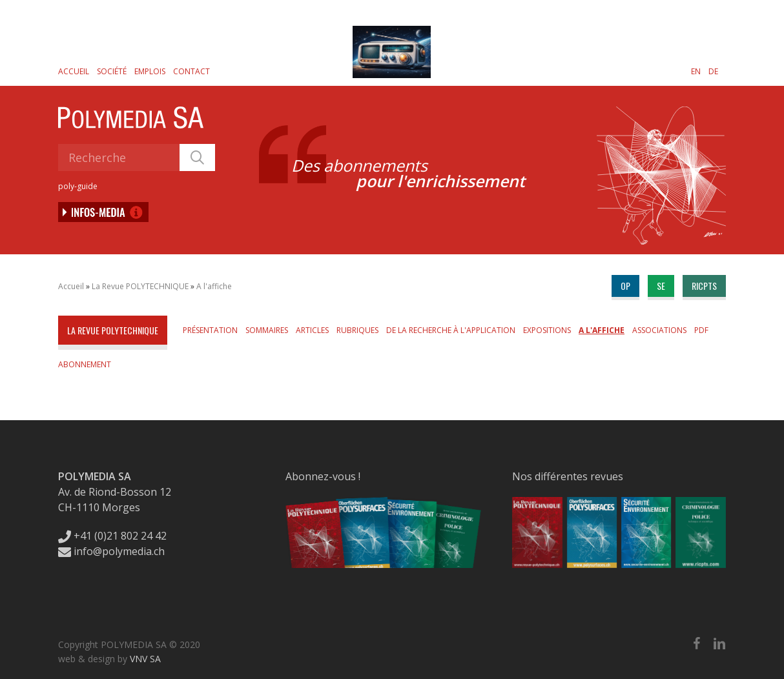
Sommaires (267, 330)
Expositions (547, 330)
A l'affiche (214, 286)
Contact (191, 71)
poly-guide (78, 186)
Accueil (74, 71)
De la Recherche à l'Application (451, 330)
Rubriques (357, 330)
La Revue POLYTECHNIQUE (140, 286)
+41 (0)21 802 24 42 (112, 536)
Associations (659, 330)
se (661, 286)
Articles (312, 330)
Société (112, 71)
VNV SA (145, 659)
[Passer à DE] (713, 71)
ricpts (704, 286)
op (625, 286)
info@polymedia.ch (111, 551)
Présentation (210, 330)
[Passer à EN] (696, 71)
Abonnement (85, 364)
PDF (701, 330)
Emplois (150, 71)
